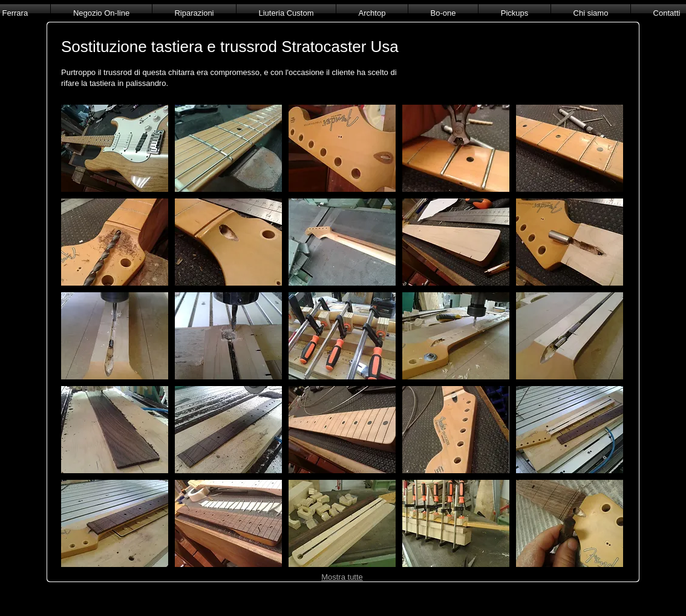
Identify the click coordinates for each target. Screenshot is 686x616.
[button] (115, 148)
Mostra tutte (342, 577)
